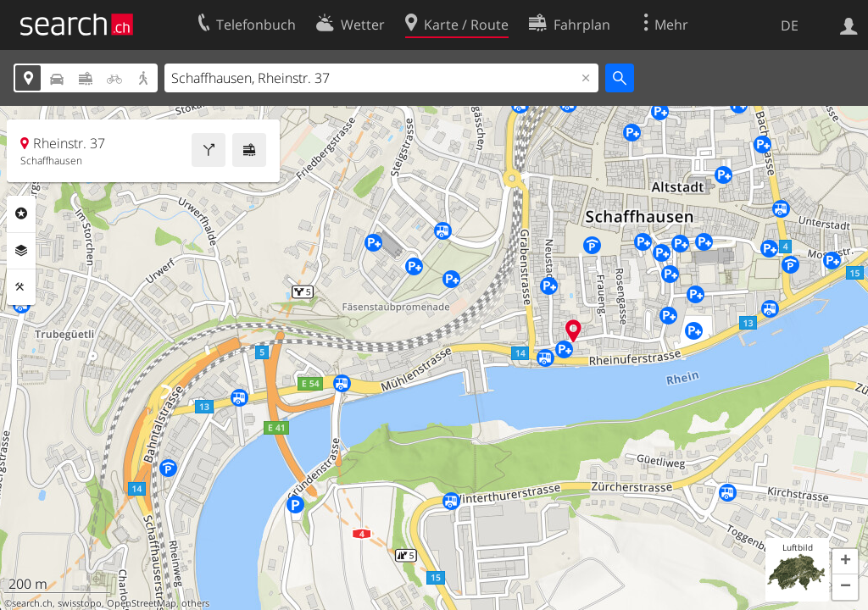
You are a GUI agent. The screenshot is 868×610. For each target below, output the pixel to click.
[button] (845, 562)
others (195, 603)
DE (790, 25)
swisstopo (80, 603)
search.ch (32, 603)
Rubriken (21, 213)
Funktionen (21, 287)
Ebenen (21, 251)
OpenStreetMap (142, 603)
